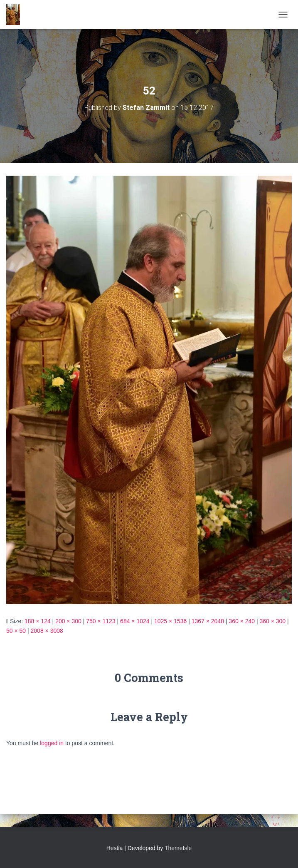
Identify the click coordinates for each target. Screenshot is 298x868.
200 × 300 (68, 621)
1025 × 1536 (170, 621)
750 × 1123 (101, 621)
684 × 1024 (135, 621)
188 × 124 (38, 621)
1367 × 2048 (208, 621)
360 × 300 (272, 621)
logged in (52, 743)
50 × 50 (16, 631)
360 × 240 (242, 621)
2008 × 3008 (47, 631)
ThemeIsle (178, 848)
